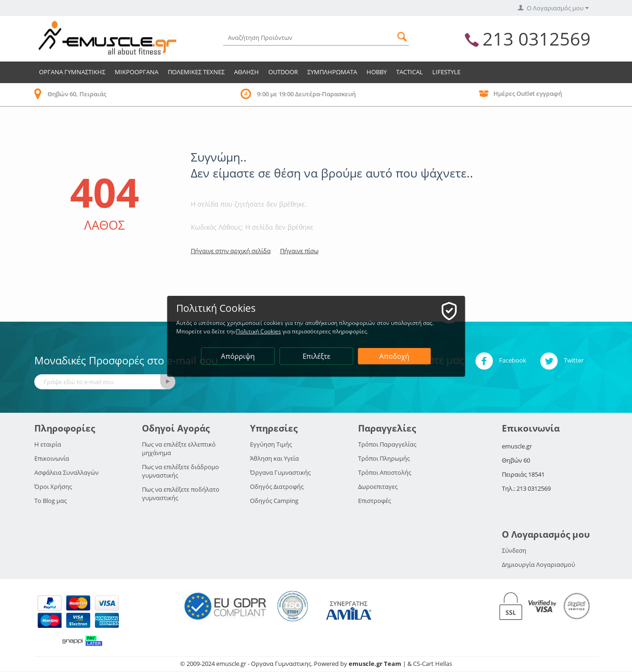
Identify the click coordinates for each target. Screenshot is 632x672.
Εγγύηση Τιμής (271, 444)
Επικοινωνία (52, 458)
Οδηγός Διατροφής (277, 487)
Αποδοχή (395, 356)
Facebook (501, 361)
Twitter (562, 361)
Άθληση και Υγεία (274, 458)
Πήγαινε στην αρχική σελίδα (231, 251)
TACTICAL (410, 72)
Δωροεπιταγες (378, 487)
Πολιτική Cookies (262, 331)
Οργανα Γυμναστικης (72, 72)
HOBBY (377, 72)
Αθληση (246, 72)
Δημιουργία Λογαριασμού (538, 564)
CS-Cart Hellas (433, 664)
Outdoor (283, 72)
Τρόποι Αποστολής (385, 472)
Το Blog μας (51, 501)
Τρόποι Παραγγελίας (387, 444)
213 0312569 (537, 39)
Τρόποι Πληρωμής (384, 458)
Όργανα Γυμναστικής (280, 472)
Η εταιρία (48, 444)
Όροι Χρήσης (53, 487)
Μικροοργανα (137, 72)
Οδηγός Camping (274, 501)
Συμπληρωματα (332, 72)
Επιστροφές (375, 501)
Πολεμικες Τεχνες (196, 72)
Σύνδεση (514, 550)
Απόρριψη (238, 356)
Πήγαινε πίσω (299, 251)
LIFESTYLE (446, 72)
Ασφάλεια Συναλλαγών (66, 472)
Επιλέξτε (316, 356)
